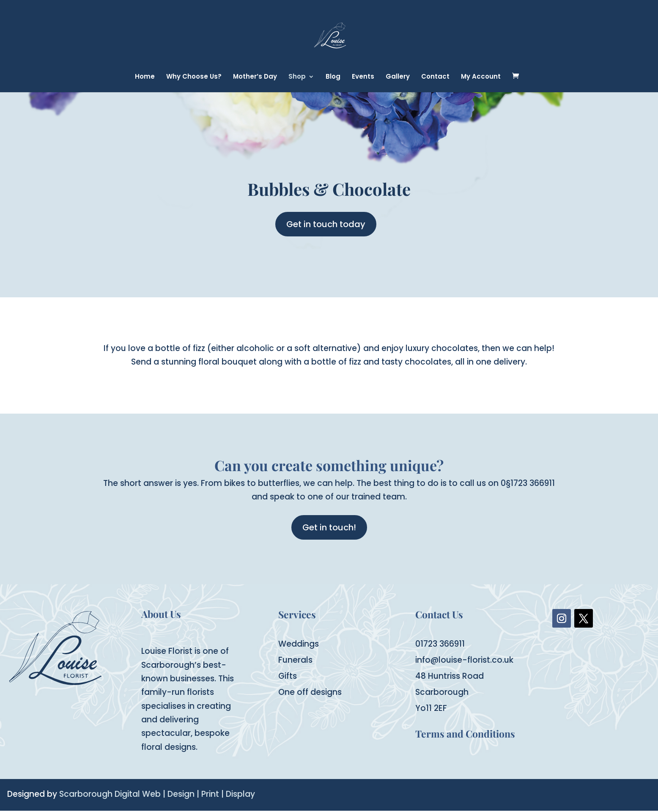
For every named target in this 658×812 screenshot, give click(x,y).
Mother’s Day (255, 77)
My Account (481, 77)
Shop (297, 77)
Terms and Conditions (465, 734)
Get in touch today (326, 224)
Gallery (398, 77)
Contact (435, 77)
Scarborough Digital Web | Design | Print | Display (157, 794)
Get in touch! (329, 527)
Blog (333, 77)
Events (363, 77)
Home (145, 77)
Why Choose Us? (194, 77)
